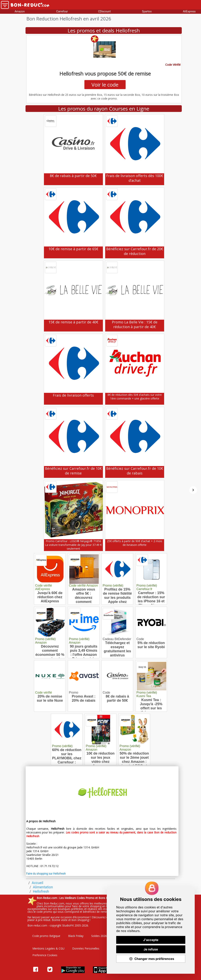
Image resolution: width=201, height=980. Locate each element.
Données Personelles (86, 948)
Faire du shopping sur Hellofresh (46, 874)
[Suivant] (193, 490)
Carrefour (62, 11)
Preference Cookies (45, 955)
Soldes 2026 (99, 936)
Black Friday (76, 936)
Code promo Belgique (46, 936)
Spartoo (147, 11)
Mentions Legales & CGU (48, 948)
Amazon (20, 11)
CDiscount (104, 11)
